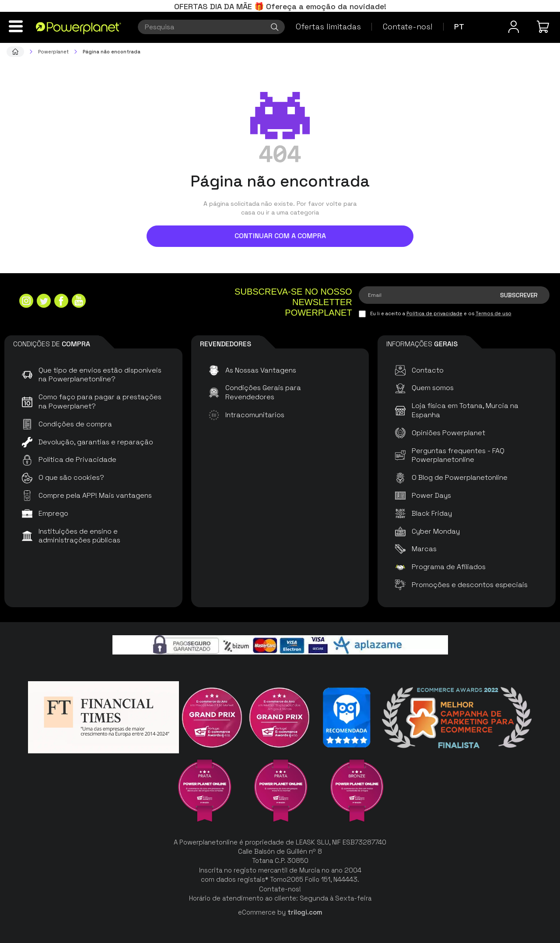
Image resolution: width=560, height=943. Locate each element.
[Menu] (16, 26)
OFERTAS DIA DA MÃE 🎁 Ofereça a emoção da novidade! (280, 6)
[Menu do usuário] (514, 27)
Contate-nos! (408, 26)
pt (459, 26)
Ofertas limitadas (328, 26)
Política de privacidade (434, 313)
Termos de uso (493, 313)
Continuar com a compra (280, 236)
